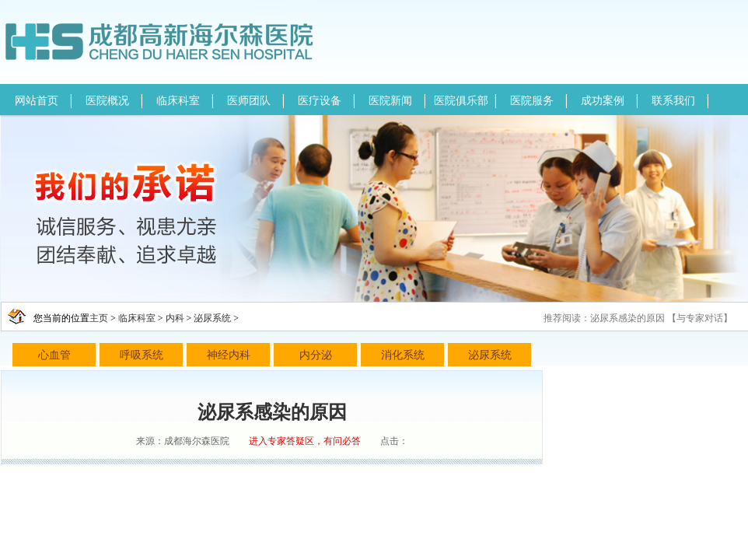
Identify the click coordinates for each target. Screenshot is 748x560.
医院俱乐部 (461, 101)
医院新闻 (390, 101)
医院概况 (107, 101)
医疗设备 (320, 101)
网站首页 (37, 101)
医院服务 (532, 101)
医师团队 (249, 101)
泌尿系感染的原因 (627, 318)
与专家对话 (700, 318)
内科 (175, 318)
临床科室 (178, 101)
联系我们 (673, 101)
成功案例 (603, 101)
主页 (99, 318)
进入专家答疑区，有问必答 (305, 441)
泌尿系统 (212, 318)
